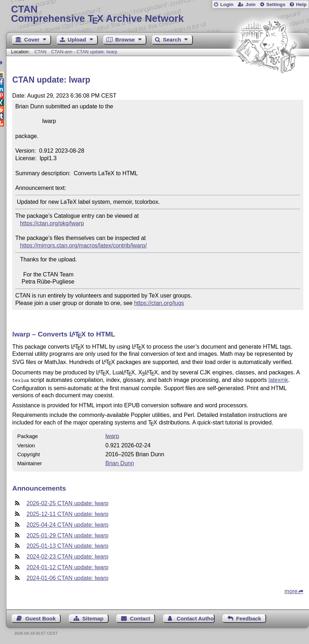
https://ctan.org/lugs (159, 303)
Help (301, 4)
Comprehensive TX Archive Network (158, 14)
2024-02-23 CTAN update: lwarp (67, 556)
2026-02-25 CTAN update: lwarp (67, 503)
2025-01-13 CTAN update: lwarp (67, 545)
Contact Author (196, 618)
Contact (140, 618)
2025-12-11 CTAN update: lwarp (67, 513)
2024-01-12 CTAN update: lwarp (67, 567)
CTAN (40, 52)
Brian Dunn (120, 463)
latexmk (278, 380)
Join (250, 4)
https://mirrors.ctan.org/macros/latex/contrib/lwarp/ (83, 245)
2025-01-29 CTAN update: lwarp (67, 535)
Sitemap (93, 618)
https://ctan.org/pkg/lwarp (52, 223)
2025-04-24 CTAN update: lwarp (67, 524)
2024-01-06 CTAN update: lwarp (67, 577)
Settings (276, 4)
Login (227, 4)
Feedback (249, 618)
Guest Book (41, 618)
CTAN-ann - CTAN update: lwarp (84, 52)
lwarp (112, 435)
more (291, 591)
